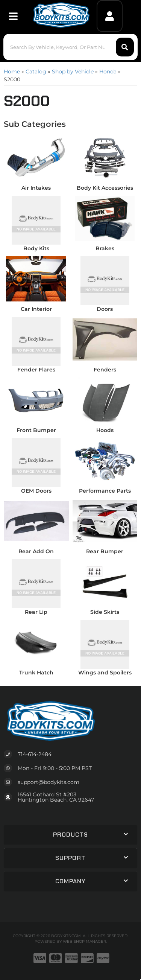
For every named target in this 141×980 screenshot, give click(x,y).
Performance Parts (105, 491)
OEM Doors (36, 491)
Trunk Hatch (36, 673)
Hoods (105, 430)
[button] (70, 47)
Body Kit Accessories (105, 188)
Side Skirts (105, 612)
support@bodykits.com (49, 782)
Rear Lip (36, 612)
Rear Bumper (105, 551)
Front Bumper (36, 430)
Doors (105, 309)
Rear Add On (36, 551)
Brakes (105, 248)
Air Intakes (36, 188)
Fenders (105, 370)
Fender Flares (36, 370)
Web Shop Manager (84, 941)
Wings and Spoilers (105, 673)
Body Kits (36, 248)
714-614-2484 (35, 754)
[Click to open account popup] (109, 16)
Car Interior (36, 309)
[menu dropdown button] (13, 16)
